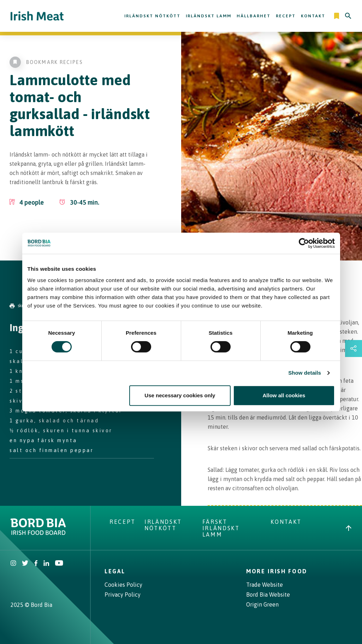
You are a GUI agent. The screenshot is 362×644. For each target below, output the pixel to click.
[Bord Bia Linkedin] (46, 564)
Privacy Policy (123, 595)
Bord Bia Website (268, 595)
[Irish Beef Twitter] (25, 564)
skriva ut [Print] (22, 306)
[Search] (348, 16)
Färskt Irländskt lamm (221, 528)
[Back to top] (349, 528)
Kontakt (313, 16)
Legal (115, 571)
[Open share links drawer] (354, 349)
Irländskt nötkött (152, 16)
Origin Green (262, 604)
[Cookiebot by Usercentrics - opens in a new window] (304, 243)
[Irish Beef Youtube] (59, 564)
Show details (305, 373)
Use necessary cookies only (180, 395)
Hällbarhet (254, 16)
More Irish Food (277, 571)
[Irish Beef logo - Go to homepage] (37, 16)
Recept (286, 16)
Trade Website (265, 585)
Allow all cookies (284, 395)
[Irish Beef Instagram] (13, 564)
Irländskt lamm (209, 16)
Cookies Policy (123, 585)
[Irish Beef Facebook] (36, 564)
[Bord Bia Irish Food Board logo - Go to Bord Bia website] (38, 533)
